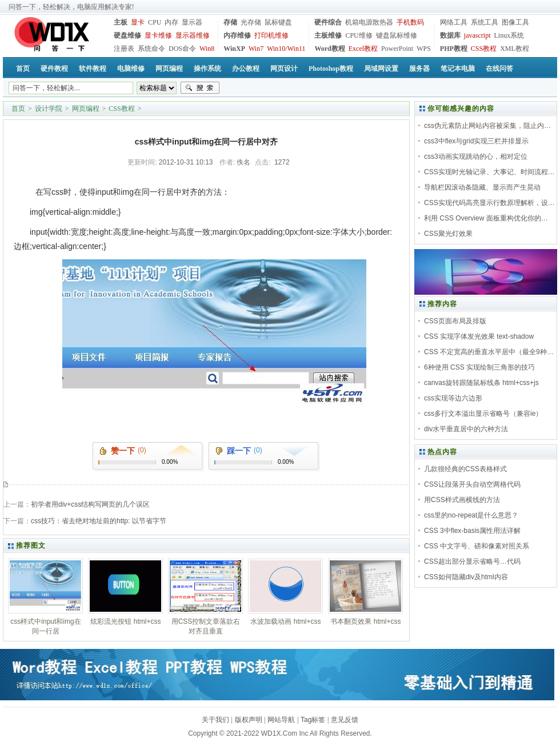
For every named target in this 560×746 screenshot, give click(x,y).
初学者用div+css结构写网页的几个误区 (90, 504)
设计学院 (49, 109)
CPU (155, 22)
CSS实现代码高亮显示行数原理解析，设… (489, 203)
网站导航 (281, 720)
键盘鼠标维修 (397, 35)
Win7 (256, 49)
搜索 (200, 88)
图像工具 (515, 22)
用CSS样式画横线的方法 (462, 500)
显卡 (138, 22)
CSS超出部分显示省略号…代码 (472, 561)
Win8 (207, 49)
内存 (171, 22)
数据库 (450, 35)
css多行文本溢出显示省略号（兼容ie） (483, 414)
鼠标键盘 (278, 22)
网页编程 (86, 109)
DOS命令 (182, 49)
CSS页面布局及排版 (455, 321)
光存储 (251, 22)
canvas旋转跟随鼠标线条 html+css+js (481, 383)
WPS (424, 49)
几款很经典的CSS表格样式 (465, 469)
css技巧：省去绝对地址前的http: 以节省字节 (99, 521)
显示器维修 (193, 35)
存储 (230, 22)
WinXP (234, 49)
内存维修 (237, 35)
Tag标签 (313, 720)
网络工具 (454, 22)
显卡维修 (158, 35)
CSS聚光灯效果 (448, 234)
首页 (18, 109)
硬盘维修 (127, 35)
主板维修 (328, 35)
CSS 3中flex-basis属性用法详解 (472, 531)
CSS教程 (484, 49)
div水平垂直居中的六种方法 (466, 429)
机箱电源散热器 (369, 22)
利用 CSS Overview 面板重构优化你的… (486, 218)
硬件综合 (328, 22)
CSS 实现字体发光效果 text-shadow (479, 336)
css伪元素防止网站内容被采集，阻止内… (487, 126)
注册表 (124, 49)
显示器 (192, 22)
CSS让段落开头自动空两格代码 (472, 484)
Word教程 (329, 49)
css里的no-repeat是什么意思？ (471, 515)
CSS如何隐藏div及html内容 (466, 577)
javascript (477, 35)
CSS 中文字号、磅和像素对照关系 (477, 546)
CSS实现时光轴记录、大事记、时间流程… (489, 172)
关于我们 (215, 720)
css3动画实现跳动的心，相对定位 (476, 157)
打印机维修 (271, 35)
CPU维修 (359, 35)
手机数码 (410, 22)
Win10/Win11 (286, 49)
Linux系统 (509, 35)
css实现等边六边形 (453, 398)
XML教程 (515, 49)
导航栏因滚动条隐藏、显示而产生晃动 (482, 187)
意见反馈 (345, 720)
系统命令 (151, 49)
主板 (121, 22)
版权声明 (249, 720)
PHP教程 (454, 49)
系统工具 (485, 22)
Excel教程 (363, 49)
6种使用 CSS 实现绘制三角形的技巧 (479, 367)
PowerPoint (397, 49)
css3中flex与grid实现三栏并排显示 (476, 141)
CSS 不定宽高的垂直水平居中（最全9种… (489, 352)
